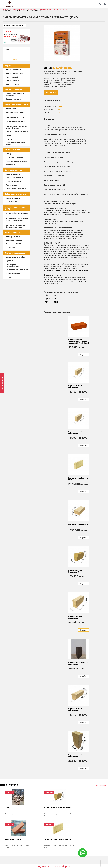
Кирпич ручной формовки (15, 73)
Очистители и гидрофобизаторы (12, 265)
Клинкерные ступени (13, 237)
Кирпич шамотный (13, 81)
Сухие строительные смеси (17, 104)
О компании (58, 855)
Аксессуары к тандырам (14, 157)
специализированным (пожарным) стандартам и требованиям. (67, 272)
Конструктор (58, 865)
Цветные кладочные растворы (17, 132)
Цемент (9, 135)
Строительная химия (13, 273)
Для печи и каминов (14, 170)
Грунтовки (10, 261)
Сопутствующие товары (15, 253)
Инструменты (11, 277)
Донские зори (33, 865)
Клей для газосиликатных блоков (15, 113)
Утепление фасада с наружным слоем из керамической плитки (17, 220)
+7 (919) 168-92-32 (51, 303)
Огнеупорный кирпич (14, 181)
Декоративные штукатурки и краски (16, 143)
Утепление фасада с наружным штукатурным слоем (17, 214)
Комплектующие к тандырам (16, 161)
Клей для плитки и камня (15, 118)
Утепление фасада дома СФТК (15, 208)
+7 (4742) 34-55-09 (51, 296)
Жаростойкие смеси (13, 174)
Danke (30, 858)
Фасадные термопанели (14, 99)
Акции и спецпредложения (15, 26)
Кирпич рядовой (12, 77)
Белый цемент (11, 109)
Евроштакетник (11, 202)
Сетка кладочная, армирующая (17, 270)
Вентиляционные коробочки (16, 257)
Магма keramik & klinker (36, 855)
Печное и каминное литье (15, 178)
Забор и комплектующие (16, 194)
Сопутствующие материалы (16, 189)
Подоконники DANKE (13, 244)
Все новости (101, 740)
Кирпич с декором (12, 84)
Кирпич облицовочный (14, 70)
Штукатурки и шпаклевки (15, 139)
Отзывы (56, 858)
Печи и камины (11, 185)
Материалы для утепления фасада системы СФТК (16, 226)
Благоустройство (12, 233)
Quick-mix (31, 862)
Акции (56, 862)
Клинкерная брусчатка (14, 240)
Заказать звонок (55, 837)
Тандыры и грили (12, 150)
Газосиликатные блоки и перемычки (15, 95)
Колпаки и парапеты (13, 198)
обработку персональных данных (71, 842)
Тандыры (9, 154)
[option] (16, 37)
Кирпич (8, 66)
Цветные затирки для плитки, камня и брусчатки (17, 127)
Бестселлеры (11, 165)
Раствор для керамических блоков (16, 122)
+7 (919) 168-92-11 (51, 300)
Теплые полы (11, 248)
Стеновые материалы (14, 90)
